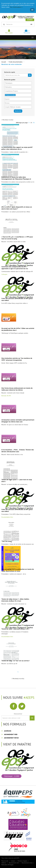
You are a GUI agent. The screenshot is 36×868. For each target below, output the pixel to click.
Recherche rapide (10, 72)
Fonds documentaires (16, 62)
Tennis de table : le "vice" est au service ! (16, 661)
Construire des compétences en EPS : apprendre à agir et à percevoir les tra (15, 268)
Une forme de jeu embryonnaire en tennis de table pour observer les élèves (17, 389)
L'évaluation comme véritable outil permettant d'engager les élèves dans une (18, 421)
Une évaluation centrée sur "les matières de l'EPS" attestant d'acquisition (17, 359)
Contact (13, 861)
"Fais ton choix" (7, 541)
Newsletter (18, 714)
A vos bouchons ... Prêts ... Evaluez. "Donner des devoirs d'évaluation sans (18, 451)
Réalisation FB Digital (7, 865)
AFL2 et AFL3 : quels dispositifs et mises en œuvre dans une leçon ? (17, 208)
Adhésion (8, 731)
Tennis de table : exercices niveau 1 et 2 (15, 629)
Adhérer (30, 20)
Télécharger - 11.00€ (11, 776)
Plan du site (5, 861)
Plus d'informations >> (16, 7)
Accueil (4, 62)
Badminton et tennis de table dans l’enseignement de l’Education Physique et (16, 178)
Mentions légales (23, 861)
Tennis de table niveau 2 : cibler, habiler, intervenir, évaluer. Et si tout (15, 600)
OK (32, 10)
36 (34, 123)
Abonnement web (11, 734)
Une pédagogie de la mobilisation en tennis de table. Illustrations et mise (18, 570)
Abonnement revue (11, 738)
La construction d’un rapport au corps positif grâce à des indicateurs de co (17, 148)
